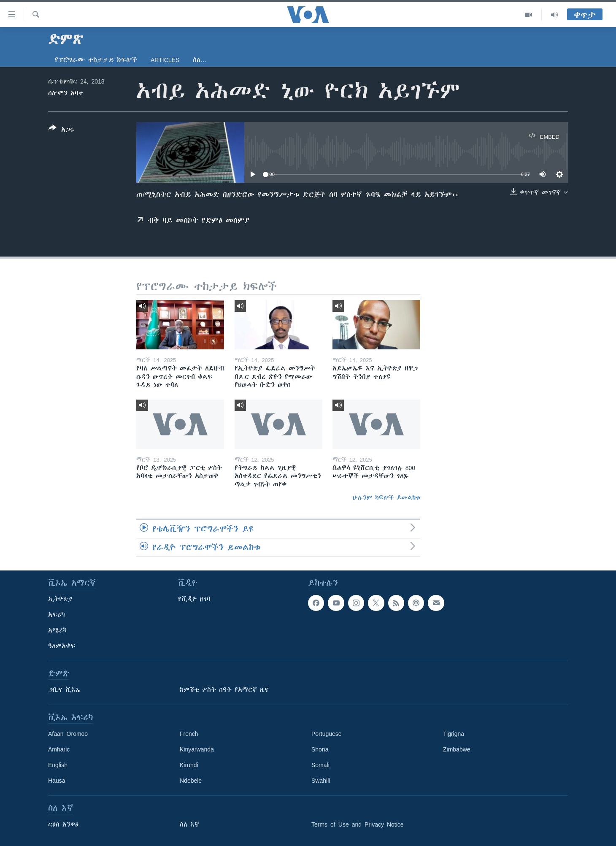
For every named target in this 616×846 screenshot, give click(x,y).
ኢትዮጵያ (60, 599)
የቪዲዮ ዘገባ (194, 599)
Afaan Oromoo (68, 734)
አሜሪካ (57, 630)
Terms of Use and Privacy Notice (358, 824)
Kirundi (189, 765)
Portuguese (327, 734)
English (58, 765)
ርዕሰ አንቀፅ (63, 824)
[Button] (62, 130)
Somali (320, 765)
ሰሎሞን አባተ (66, 93)
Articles (165, 60)
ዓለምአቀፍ (62, 646)
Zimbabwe (457, 749)
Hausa (57, 781)
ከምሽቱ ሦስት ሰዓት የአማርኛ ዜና (224, 690)
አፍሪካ (57, 615)
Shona (320, 749)
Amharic (59, 749)
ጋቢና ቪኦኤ (64, 690)
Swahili (321, 781)
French (189, 734)
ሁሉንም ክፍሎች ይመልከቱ (386, 497)
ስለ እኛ (189, 824)
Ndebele (191, 781)
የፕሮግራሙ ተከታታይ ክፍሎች (96, 60)
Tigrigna (454, 734)
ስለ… (200, 60)
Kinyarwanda (197, 749)
